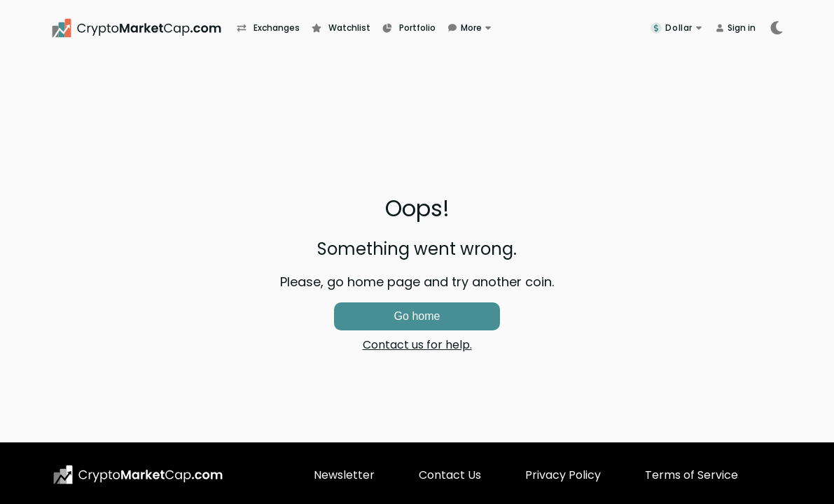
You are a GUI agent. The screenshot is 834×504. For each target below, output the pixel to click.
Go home (417, 316)
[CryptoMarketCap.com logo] (138, 475)
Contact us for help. (417, 345)
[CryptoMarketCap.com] (144, 28)
